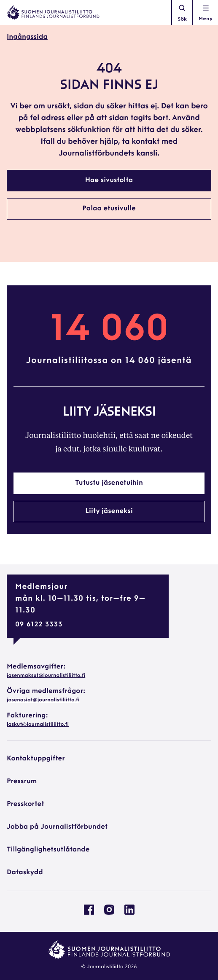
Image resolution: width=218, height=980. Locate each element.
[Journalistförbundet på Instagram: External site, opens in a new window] (109, 913)
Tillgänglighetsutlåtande (48, 850)
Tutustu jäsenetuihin (109, 483)
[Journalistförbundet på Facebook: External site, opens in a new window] (89, 913)
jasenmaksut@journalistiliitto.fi (46, 676)
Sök (182, 13)
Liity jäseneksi (109, 511)
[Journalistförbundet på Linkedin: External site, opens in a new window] (129, 913)
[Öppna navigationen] (206, 13)
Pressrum (22, 781)
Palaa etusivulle (109, 209)
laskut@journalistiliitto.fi (38, 725)
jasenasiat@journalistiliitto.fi (43, 700)
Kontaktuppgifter (36, 759)
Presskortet (26, 804)
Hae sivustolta (109, 180)
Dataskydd (25, 873)
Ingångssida (27, 37)
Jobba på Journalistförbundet (57, 827)
